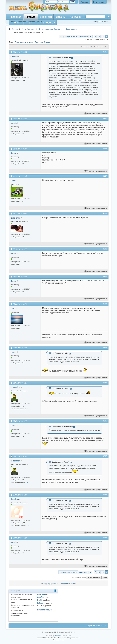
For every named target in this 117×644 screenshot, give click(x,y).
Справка (13, 22)
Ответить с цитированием (96, 113)
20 (28, 525)
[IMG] (40, 600)
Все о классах (72, 29)
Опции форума (34, 22)
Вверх (105, 577)
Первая (83, 37)
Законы (61, 17)
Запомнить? (52, 6)
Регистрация (99, 2)
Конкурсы (76, 17)
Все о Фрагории (28, 29)
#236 (105, 421)
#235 (105, 383)
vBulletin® (58, 636)
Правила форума (45, 610)
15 (103, 36)
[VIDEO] (41, 603)
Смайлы (41, 597)
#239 (105, 538)
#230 (105, 213)
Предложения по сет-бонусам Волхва (33, 42)
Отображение (99, 47)
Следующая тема (67, 583)
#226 (105, 52)
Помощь (85, 2)
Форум (31, 17)
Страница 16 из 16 (69, 36)
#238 (105, 495)
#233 (105, 304)
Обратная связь (93, 626)
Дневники (46, 17)
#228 (105, 149)
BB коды (41, 594)
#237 (105, 456)
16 (106, 36)
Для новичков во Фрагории (50, 29)
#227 (105, 118)
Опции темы (86, 47)
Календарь (22, 22)
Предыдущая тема (50, 583)
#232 (105, 276)
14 (99, 36)
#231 (105, 249)
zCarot (62, 640)
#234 (105, 347)
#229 (105, 176)
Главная (16, 17)
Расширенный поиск (100, 22)
